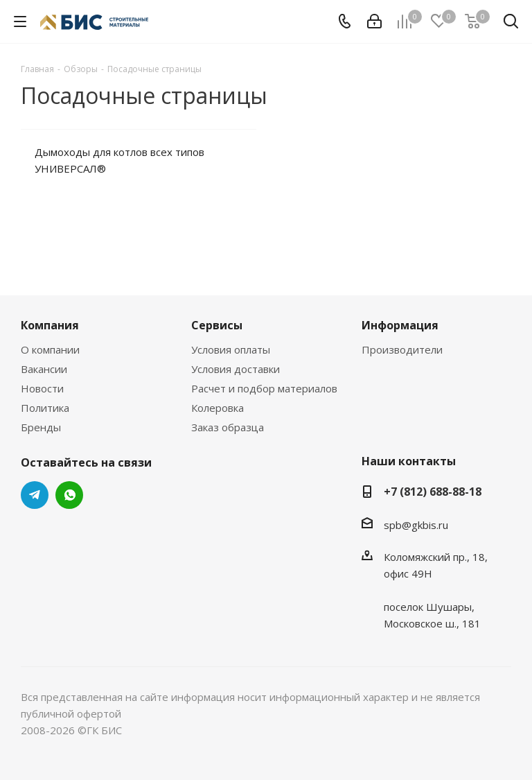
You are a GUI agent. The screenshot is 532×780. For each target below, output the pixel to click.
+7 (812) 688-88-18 (433, 492)
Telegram (35, 495)
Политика (45, 408)
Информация (400, 325)
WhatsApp (69, 495)
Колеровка (218, 408)
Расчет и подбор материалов (264, 388)
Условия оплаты (231, 349)
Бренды (41, 427)
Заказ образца (228, 427)
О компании (50, 349)
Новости (42, 388)
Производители (402, 349)
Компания (50, 325)
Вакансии (44, 369)
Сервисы (217, 325)
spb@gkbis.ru (416, 525)
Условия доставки (236, 369)
